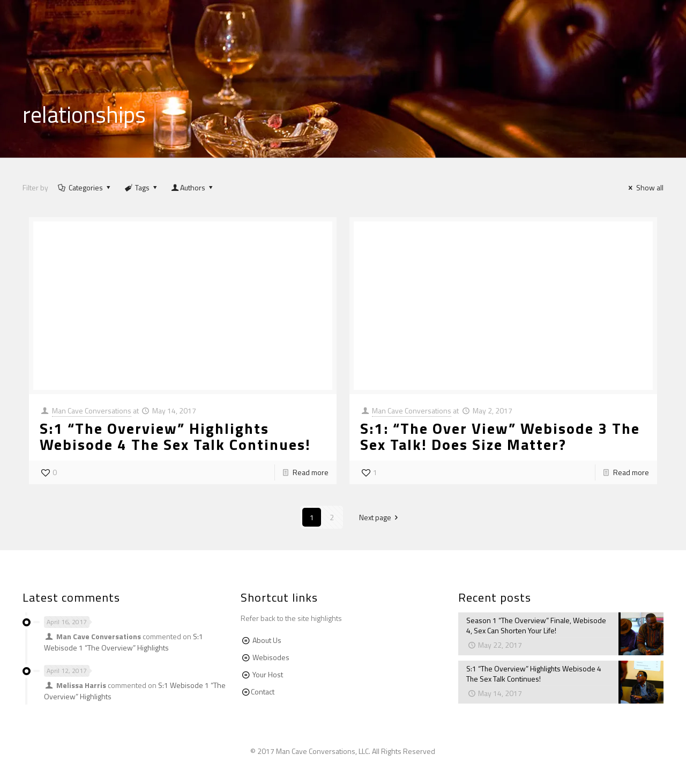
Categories (85, 187)
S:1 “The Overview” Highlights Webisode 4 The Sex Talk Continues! (175, 436)
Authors (193, 187)
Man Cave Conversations (92, 411)
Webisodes (271, 657)
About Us (267, 640)
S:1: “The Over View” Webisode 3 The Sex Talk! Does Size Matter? (500, 436)
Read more (311, 472)
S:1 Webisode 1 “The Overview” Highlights (124, 642)
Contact (263, 691)
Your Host (268, 674)
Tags (141, 187)
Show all (644, 187)
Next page (381, 517)
